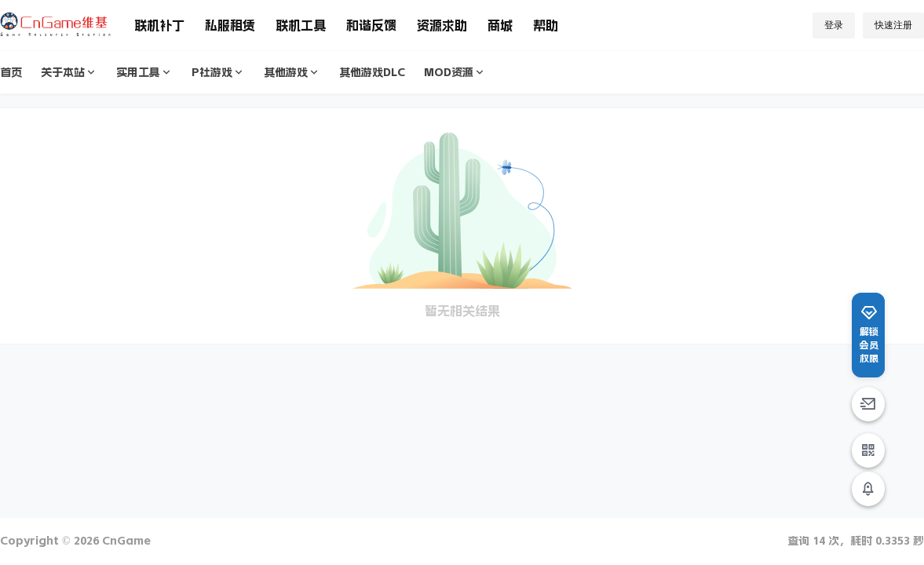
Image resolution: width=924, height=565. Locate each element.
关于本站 (69, 73)
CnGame (125, 541)
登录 (834, 25)
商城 (500, 25)
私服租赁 (230, 25)
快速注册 (893, 25)
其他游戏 (292, 73)
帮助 (546, 25)
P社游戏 (218, 73)
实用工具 (144, 73)
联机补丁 (159, 25)
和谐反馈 (371, 25)
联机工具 (301, 25)
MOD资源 (455, 73)
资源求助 (442, 25)
